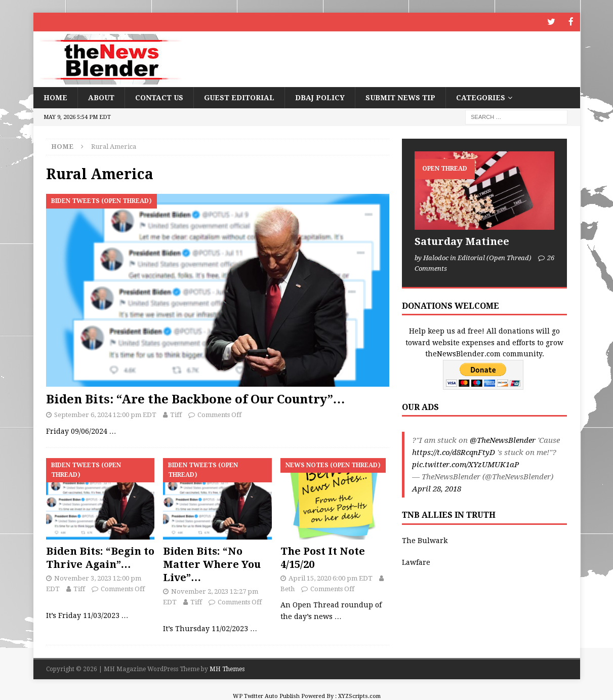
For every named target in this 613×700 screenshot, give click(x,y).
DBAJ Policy (320, 97)
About (101, 97)
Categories (481, 97)
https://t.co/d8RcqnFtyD (454, 452)
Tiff (176, 414)
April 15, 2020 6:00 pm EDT (331, 577)
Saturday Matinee (462, 241)
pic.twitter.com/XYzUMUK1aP (465, 464)
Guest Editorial (239, 97)
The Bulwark (425, 540)
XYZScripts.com (359, 695)
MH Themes (227, 668)
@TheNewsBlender (503, 440)
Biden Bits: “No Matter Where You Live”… (212, 563)
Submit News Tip (400, 97)
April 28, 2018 (437, 488)
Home (55, 97)
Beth (288, 588)
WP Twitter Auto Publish (266, 695)
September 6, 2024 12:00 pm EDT (105, 414)
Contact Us (159, 97)
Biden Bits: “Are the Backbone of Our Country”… (196, 399)
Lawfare (416, 561)
